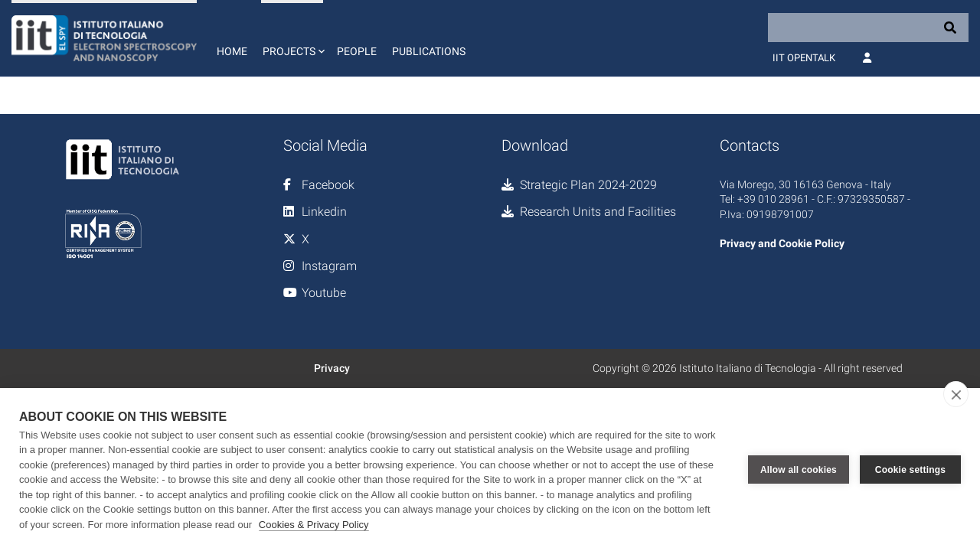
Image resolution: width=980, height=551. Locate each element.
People (357, 51)
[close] (956, 394)
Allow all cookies (799, 470)
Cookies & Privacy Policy (314, 525)
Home (232, 51)
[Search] (868, 28)
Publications (429, 51)
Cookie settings (910, 470)
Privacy (332, 368)
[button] (292, 38)
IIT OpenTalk (804, 58)
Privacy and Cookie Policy (782, 243)
